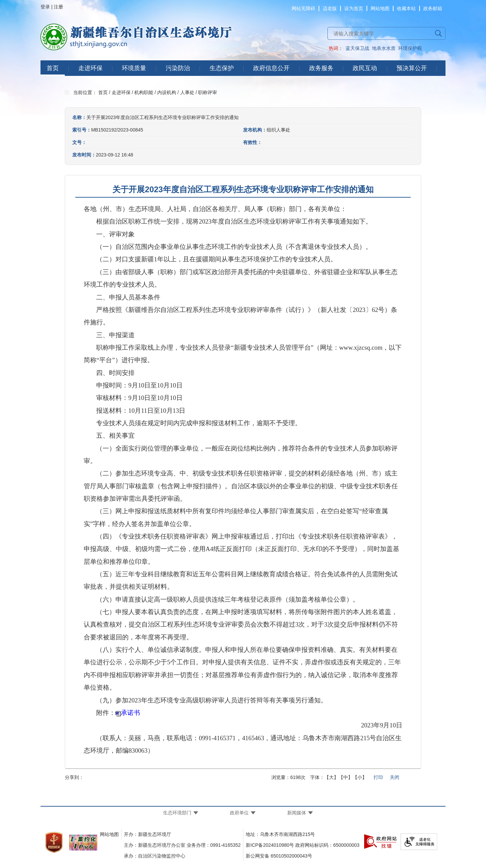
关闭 (395, 777)
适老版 (330, 8)
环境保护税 (410, 48)
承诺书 (130, 713)
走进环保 (90, 68)
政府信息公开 (271, 68)
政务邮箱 (433, 8)
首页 (53, 68)
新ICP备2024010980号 (270, 845)
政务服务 (321, 68)
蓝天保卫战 (357, 48)
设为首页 (354, 8)
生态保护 (222, 68)
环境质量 (134, 68)
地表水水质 (384, 48)
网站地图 (380, 8)
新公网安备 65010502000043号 (279, 856)
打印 (378, 777)
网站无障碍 (303, 8)
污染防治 (178, 68)
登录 (45, 7)
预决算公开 (412, 68)
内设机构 (167, 92)
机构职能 (144, 92)
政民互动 (365, 68)
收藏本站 (406, 8)
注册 (58, 7)
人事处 (187, 92)
